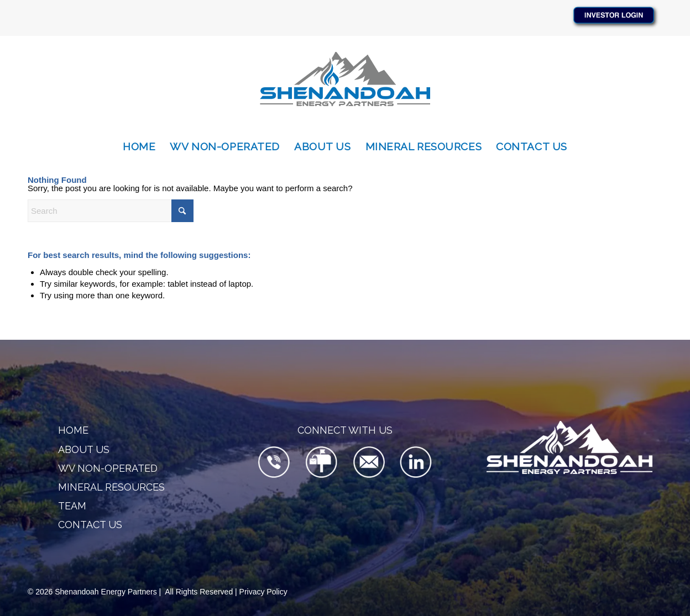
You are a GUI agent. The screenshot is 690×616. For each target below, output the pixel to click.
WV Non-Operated (108, 468)
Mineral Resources (111, 487)
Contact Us (90, 525)
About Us (84, 449)
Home (73, 430)
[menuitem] (139, 146)
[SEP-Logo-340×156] (345, 84)
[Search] (111, 211)
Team (72, 506)
